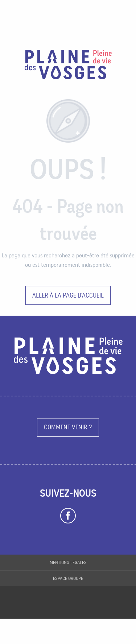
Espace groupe (68, 578)
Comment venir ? (68, 427)
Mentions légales (68, 562)
